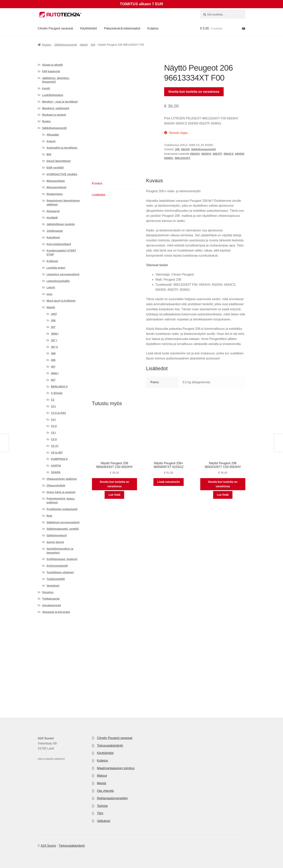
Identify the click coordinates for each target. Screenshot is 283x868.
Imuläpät (52, 218)
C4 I (53, 420)
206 (93, 45)
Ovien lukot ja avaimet (61, 492)
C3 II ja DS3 (58, 413)
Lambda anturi (56, 268)
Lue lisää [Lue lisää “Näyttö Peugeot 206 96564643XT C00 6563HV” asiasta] (114, 495)
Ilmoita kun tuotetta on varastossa (194, 92)
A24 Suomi (48, 846)
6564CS (229, 154)
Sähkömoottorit (57, 535)
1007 (54, 314)
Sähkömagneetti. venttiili (63, 529)
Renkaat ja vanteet (54, 115)
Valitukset (103, 821)
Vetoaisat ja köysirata (56, 612)
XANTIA (56, 466)
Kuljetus (153, 28)
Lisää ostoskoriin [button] (169, 482)
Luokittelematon (53, 95)
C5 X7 (55, 446)
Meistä (101, 783)
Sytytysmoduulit (57, 566)
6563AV (195, 154)
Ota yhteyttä (105, 791)
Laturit (51, 287)
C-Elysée (57, 393)
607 (53, 380)
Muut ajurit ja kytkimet (61, 301)
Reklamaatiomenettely (112, 798)
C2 (53, 400)
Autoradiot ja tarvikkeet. (62, 148)
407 (53, 367)
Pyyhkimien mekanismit (62, 509)
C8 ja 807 (57, 453)
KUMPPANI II (59, 459)
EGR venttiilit (55, 168)
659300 (240, 154)
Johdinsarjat (55, 231)
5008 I (55, 373)
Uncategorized (52, 605)
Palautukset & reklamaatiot (122, 28)
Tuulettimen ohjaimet (60, 572)
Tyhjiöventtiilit (56, 579)
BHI (49, 154)
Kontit (46, 88)
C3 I (53, 406)
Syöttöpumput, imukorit (62, 559)
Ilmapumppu (55, 194)
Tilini (100, 813)
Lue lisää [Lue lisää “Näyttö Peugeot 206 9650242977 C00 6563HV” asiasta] (223, 495)
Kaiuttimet (53, 237)
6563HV (206, 154)
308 (53, 353)
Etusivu (47, 45)
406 (53, 360)
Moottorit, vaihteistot (56, 108)
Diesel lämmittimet (59, 161)
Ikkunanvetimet (56, 187)
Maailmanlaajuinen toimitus (116, 768)
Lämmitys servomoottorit (63, 274)
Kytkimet (52, 261)
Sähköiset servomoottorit (63, 522)
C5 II (54, 439)
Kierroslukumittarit (59, 244)
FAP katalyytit (51, 71)
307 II (54, 347)
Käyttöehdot (89, 28)
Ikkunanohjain (56, 181)
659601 (169, 158)
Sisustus (48, 592)
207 (53, 327)
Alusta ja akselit (53, 65)
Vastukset (53, 586)
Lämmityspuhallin (58, 281)
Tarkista (102, 806)
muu (49, 294)
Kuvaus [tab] (97, 183)
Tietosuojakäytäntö (110, 746)
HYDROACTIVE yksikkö (62, 174)
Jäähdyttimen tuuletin (61, 224)
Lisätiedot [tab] (99, 195)
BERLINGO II (59, 387)
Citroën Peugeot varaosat (55, 28)
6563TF (217, 154)
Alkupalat (53, 135)
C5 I (53, 433)
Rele (49, 516)
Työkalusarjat (51, 599)
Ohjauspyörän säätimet (62, 479)
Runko (46, 121)
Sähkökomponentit (66, 45)
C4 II (54, 426)
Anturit (51, 141)
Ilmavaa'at (53, 211)
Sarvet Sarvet (55, 542)
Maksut (102, 776)
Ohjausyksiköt (56, 486)
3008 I (55, 334)
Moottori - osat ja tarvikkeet (60, 102)
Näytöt (84, 45)
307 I (54, 340)
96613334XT (182, 158)
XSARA (56, 472)
